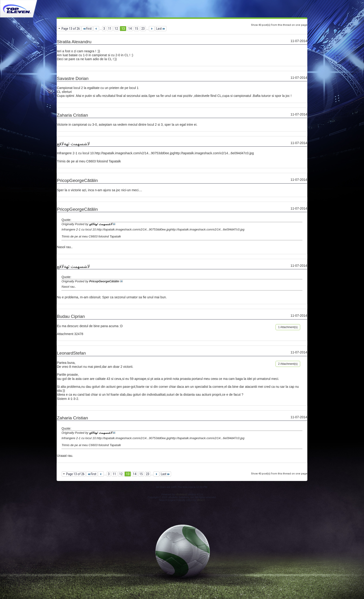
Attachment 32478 (70, 334)
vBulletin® (181, 494)
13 (123, 29)
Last (161, 29)
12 (116, 29)
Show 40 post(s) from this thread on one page (279, 25)
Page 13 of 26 (71, 29)
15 (136, 29)
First (87, 29)
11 (110, 29)
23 (143, 29)
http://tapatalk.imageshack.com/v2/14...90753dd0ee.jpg (135, 153)
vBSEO (201, 500)
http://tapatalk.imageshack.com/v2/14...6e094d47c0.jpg (214, 153)
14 (130, 29)
